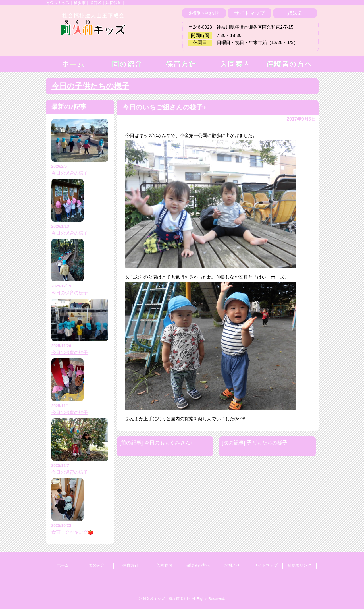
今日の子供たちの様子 (90, 86)
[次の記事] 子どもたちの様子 (255, 443)
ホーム (63, 565)
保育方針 (130, 565)
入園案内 (164, 565)
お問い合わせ (204, 13)
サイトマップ (249, 13)
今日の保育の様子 (70, 173)
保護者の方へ (198, 565)
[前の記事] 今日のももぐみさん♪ (156, 443)
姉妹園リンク (299, 565)
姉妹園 (295, 13)
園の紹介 (97, 565)
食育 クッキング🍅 (72, 532)
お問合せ (232, 565)
